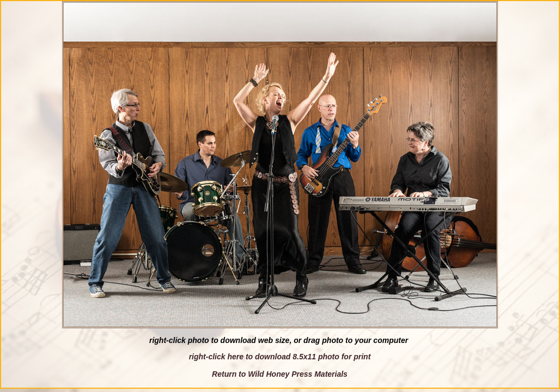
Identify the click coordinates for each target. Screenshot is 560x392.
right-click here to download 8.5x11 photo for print (280, 357)
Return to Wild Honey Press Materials (280, 374)
